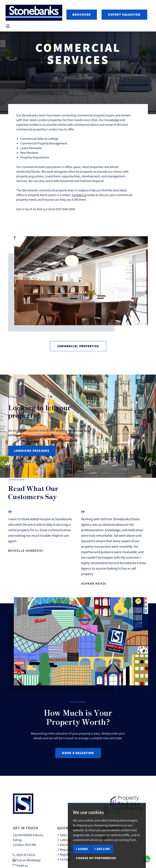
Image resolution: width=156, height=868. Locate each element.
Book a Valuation (78, 753)
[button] (139, 495)
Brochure (82, 15)
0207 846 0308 (65, 209)
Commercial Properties (78, 346)
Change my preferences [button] (96, 858)
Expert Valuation (124, 15)
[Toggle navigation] (8, 26)
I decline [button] (102, 849)
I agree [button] (82, 849)
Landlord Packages (32, 451)
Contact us (79, 195)
